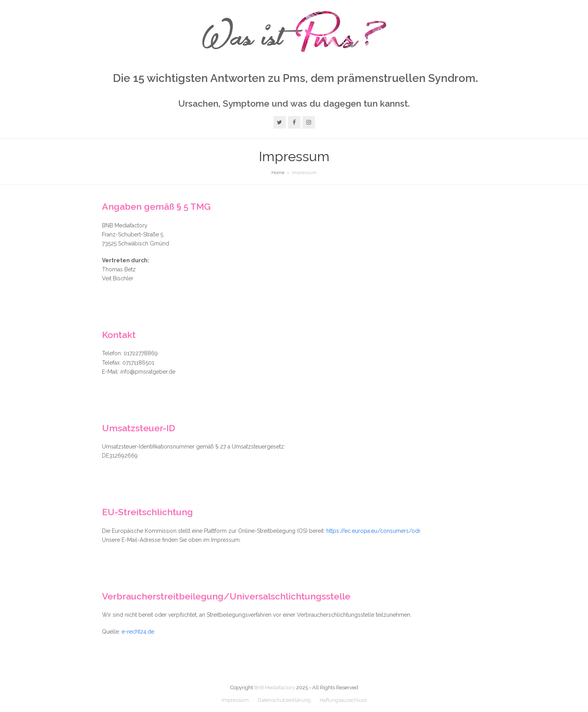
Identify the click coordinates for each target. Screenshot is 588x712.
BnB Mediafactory (275, 687)
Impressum (235, 700)
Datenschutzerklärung (284, 700)
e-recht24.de (138, 632)
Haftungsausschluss (343, 700)
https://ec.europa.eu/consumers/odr (373, 531)
